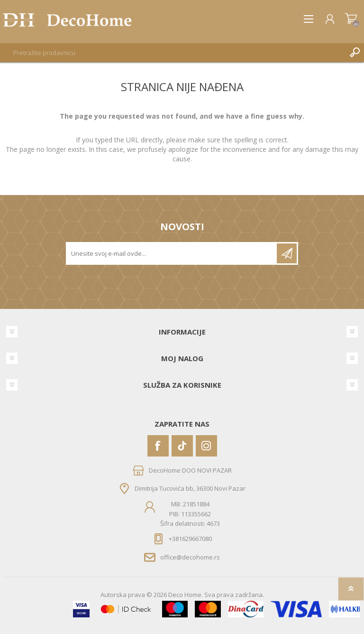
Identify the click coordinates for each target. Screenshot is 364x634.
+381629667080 (190, 539)
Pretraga (355, 53)
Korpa (351, 19)
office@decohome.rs (190, 557)
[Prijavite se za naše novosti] (172, 253)
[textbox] (173, 53)
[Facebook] (158, 446)
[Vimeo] (182, 446)
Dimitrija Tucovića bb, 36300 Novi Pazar (190, 488)
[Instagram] (206, 446)
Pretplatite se (287, 253)
